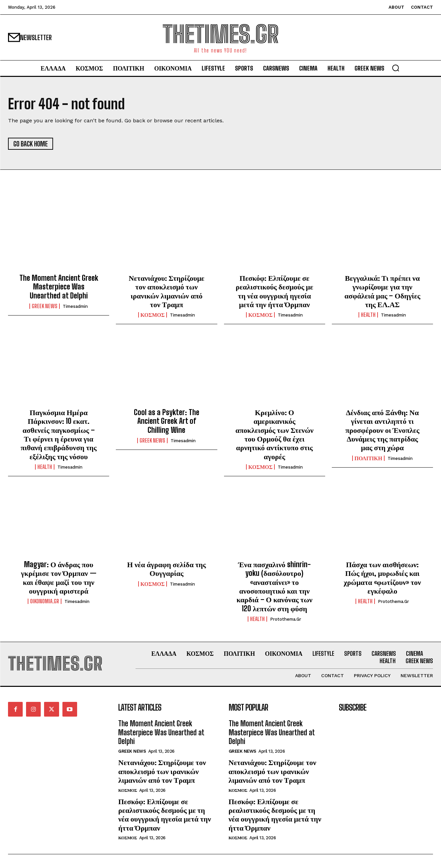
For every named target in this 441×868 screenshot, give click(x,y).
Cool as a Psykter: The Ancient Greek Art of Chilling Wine (167, 421)
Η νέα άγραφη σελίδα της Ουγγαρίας (167, 569)
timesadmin (75, 306)
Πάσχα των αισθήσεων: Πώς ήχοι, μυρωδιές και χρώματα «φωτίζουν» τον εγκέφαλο (383, 578)
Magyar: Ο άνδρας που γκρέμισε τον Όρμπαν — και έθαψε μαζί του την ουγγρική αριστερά (59, 578)
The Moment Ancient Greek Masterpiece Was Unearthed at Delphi (59, 287)
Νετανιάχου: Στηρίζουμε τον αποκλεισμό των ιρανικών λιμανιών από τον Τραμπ (166, 291)
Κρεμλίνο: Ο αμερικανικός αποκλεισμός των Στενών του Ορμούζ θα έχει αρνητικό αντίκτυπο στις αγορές (274, 434)
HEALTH (368, 315)
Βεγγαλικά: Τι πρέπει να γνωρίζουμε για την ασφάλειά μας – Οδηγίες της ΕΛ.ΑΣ (382, 291)
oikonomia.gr (45, 601)
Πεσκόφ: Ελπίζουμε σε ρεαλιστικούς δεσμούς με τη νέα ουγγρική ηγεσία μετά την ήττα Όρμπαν (274, 291)
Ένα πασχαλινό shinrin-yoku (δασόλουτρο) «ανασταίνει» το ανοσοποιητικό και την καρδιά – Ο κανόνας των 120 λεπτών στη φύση (274, 586)
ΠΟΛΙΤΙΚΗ (368, 458)
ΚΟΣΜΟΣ (153, 315)
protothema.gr (286, 619)
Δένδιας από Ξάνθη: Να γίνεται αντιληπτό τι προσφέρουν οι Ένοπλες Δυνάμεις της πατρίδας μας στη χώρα (383, 430)
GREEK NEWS (45, 306)
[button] (396, 68)
